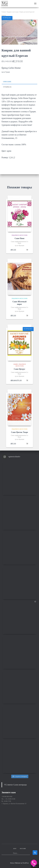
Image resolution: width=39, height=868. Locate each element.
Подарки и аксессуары (13, 12)
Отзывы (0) (7, 87)
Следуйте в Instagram (20, 776)
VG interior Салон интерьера (15, 785)
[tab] (19, 82)
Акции (16, 364)
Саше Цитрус (19, 369)
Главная (4, 12)
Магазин (23, 849)
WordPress (26, 863)
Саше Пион (19, 238)
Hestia (12, 863)
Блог (15, 849)
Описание (7, 82)
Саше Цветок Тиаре (20, 432)
